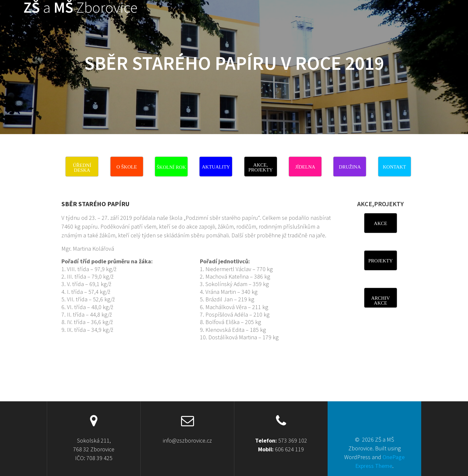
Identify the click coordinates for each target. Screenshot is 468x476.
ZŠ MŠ (80, 8)
